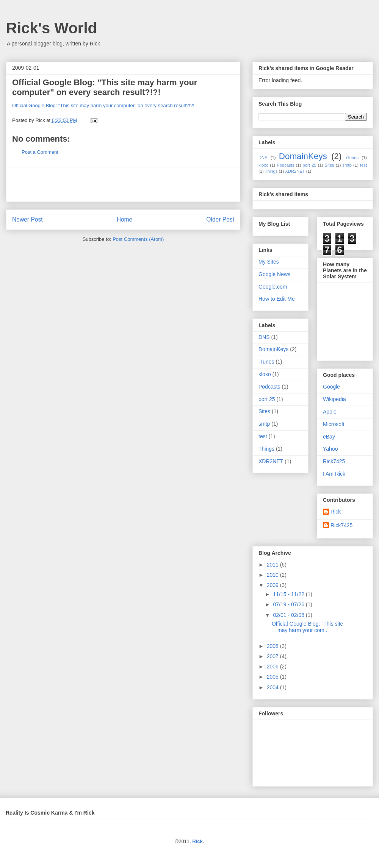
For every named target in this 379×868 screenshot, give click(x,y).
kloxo (263, 165)
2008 (273, 646)
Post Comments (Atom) (138, 239)
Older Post (220, 219)
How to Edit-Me (277, 299)
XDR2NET (295, 171)
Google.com (273, 287)
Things (271, 171)
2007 (273, 656)
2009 (273, 585)
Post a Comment (40, 152)
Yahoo (330, 449)
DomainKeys (303, 156)
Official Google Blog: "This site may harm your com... (307, 627)
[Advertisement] (123, 184)
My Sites (269, 262)
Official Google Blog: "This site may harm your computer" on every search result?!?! (105, 87)
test (363, 165)
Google (331, 387)
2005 (273, 677)
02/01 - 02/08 (289, 615)
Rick (336, 512)
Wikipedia (334, 399)
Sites (330, 165)
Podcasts (285, 165)
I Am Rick (334, 474)
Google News (274, 274)
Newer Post (27, 219)
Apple (330, 412)
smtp (347, 165)
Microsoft (334, 424)
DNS (263, 158)
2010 (273, 575)
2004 (273, 687)
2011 (273, 565)
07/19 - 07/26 (289, 604)
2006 (273, 667)
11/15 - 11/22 (289, 594)
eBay (329, 437)
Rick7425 (334, 461)
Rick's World (52, 28)
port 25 (309, 165)
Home (125, 219)
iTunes (352, 158)
